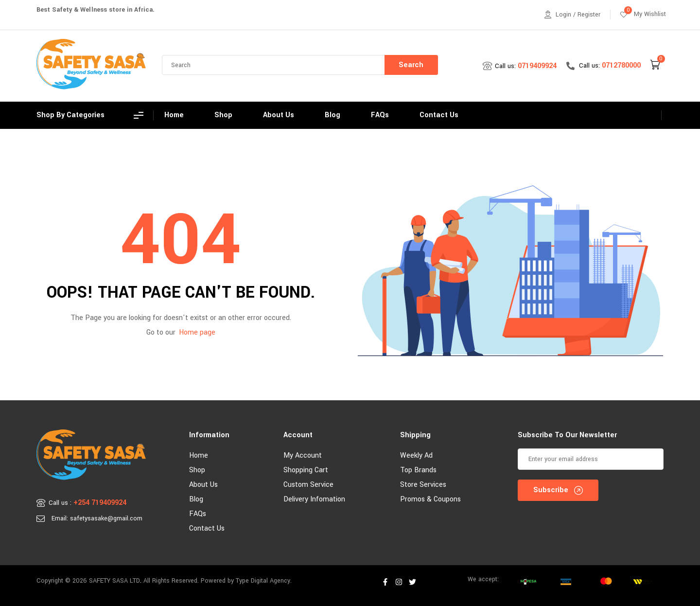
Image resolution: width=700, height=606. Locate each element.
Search (411, 65)
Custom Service (308, 485)
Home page (197, 332)
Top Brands (418, 470)
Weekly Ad (416, 455)
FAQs (198, 514)
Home (199, 455)
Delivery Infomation (314, 499)
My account (303, 455)
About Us (203, 485)
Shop (197, 470)
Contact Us (207, 528)
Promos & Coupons (430, 499)
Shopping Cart (306, 470)
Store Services (423, 485)
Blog (196, 499)
